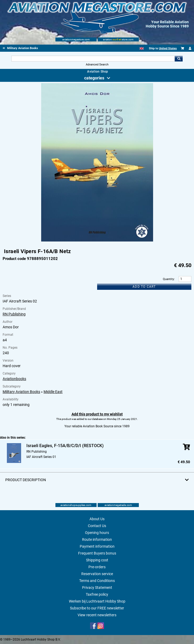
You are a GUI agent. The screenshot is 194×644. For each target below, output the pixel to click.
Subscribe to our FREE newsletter (97, 608)
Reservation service (97, 574)
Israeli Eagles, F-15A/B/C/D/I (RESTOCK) (65, 446)
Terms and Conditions (97, 581)
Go (179, 59)
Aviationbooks (14, 379)
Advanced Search (97, 65)
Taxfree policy (97, 594)
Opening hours (97, 533)
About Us (97, 519)
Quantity (168, 279)
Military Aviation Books (21, 392)
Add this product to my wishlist (97, 414)
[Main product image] (97, 240)
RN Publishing (14, 314)
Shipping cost (97, 560)
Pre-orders (97, 567)
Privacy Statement (97, 588)
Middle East (53, 392)
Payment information (97, 546)
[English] (142, 48)
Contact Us (97, 526)
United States (168, 48)
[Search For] (93, 59)
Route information (97, 539)
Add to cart (144, 287)
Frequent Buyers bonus (97, 553)
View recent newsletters (97, 615)
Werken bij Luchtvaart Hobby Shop (97, 601)
